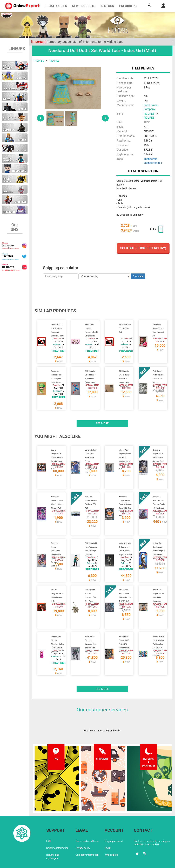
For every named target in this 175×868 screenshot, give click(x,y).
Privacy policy (83, 833)
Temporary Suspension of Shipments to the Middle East (77, 42)
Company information (87, 840)
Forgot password (114, 826)
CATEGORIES (56, 6)
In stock (107, 6)
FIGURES (39, 61)
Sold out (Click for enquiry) (143, 248)
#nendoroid (150, 159)
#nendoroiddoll (153, 163)
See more (102, 419)
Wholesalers (111, 840)
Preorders (128, 6)
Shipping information (57, 833)
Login (108, 833)
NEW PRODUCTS (84, 6)
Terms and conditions (87, 826)
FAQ (48, 826)
